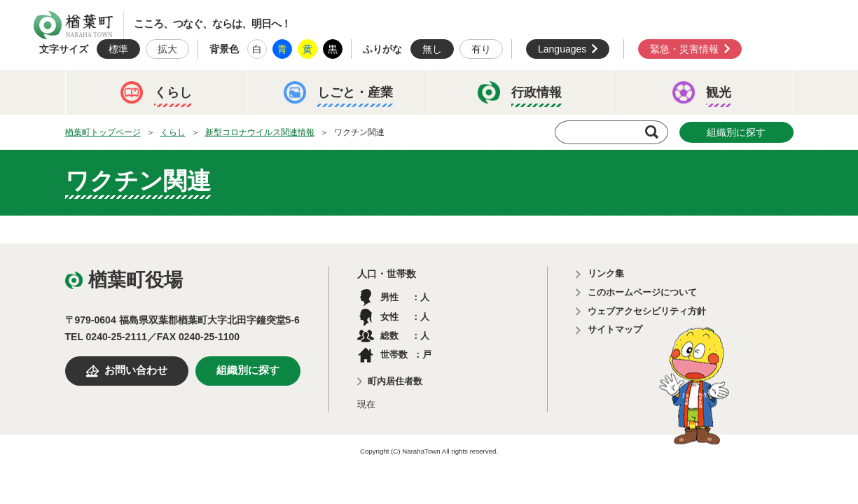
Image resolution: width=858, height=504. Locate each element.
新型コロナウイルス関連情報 (260, 132)
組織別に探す (736, 132)
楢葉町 (74, 25)
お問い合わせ (136, 370)
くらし (173, 132)
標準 (118, 49)
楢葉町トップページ (103, 132)
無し (432, 49)
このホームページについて (642, 292)
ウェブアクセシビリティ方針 (647, 311)
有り (481, 49)
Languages (562, 49)
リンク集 (606, 273)
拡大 (167, 49)
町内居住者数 (395, 381)
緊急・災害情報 (684, 49)
